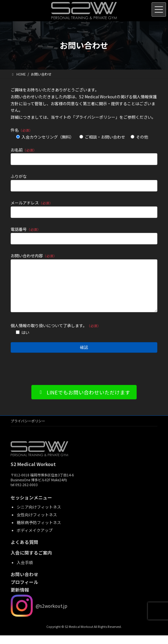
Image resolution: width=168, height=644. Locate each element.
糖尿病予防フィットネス (39, 531)
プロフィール (24, 591)
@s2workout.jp (51, 614)
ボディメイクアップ (35, 539)
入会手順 (25, 571)
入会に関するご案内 (31, 562)
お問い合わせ (24, 583)
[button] (84, 401)
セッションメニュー (31, 506)
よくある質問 (24, 551)
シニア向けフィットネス (39, 515)
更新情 (18, 599)
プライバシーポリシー (95, 117)
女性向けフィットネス (37, 523)
